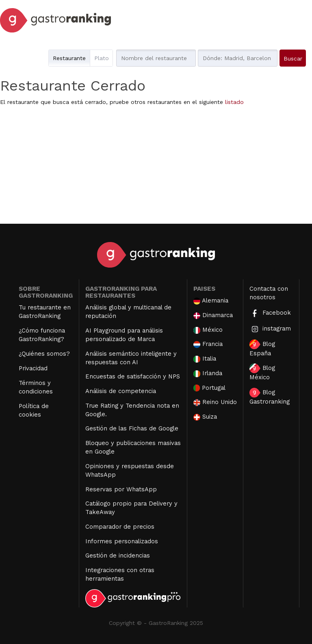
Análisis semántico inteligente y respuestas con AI (131, 358)
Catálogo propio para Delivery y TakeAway (131, 508)
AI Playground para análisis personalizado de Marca (124, 335)
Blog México (262, 372)
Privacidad (33, 368)
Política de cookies (34, 410)
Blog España (262, 348)
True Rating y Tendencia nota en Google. (132, 410)
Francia (208, 344)
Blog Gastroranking (270, 397)
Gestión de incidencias (118, 555)
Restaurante (69, 58)
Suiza (205, 417)
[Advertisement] (156, 167)
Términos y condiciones (36, 387)
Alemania (211, 301)
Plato (102, 58)
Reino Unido (215, 402)
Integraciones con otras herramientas (120, 574)
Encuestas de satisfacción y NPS (133, 376)
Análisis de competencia (121, 391)
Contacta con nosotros (269, 293)
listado (234, 102)
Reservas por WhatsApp (121, 489)
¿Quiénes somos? (44, 354)
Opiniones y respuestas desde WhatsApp (130, 470)
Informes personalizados (122, 541)
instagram (270, 329)
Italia (205, 359)
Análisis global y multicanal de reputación (128, 312)
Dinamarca (213, 315)
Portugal (210, 388)
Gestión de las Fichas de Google (132, 428)
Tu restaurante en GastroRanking (45, 312)
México (208, 330)
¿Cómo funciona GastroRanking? (42, 335)
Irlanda (208, 373)
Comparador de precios (120, 527)
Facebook (270, 313)
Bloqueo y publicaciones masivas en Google (133, 447)
